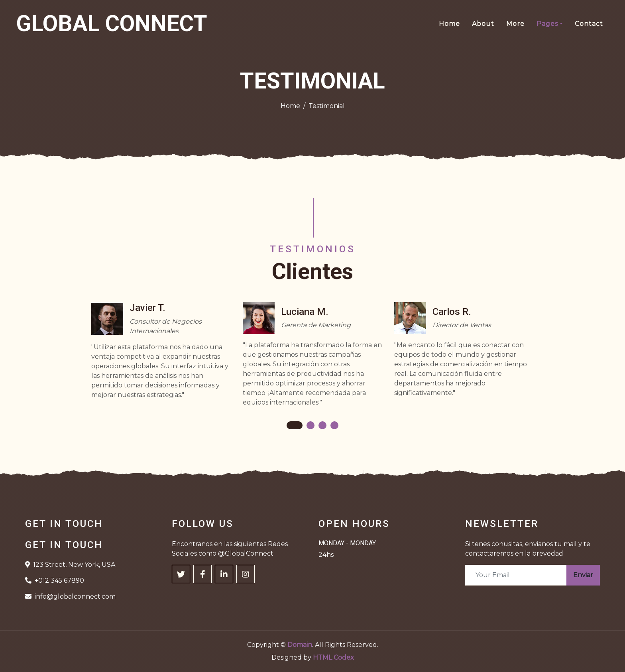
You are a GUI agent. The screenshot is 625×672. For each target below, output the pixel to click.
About (483, 24)
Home (449, 24)
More (515, 24)
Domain (300, 645)
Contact (589, 24)
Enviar (583, 575)
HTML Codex (333, 657)
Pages (547, 24)
